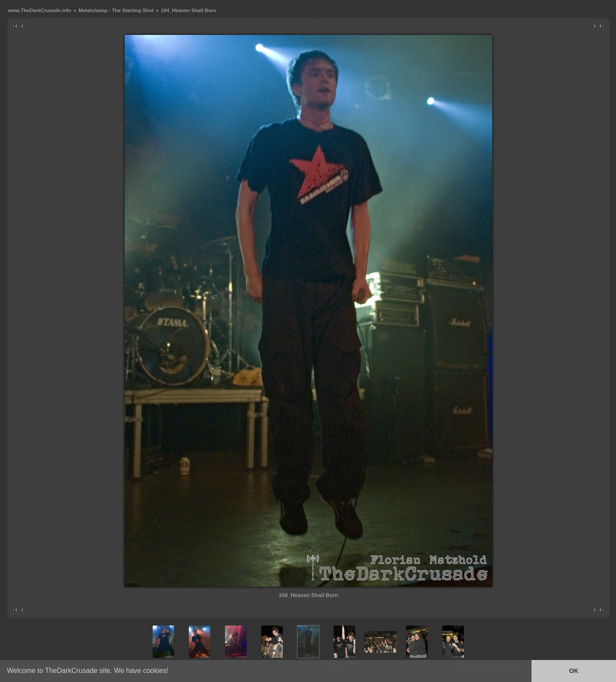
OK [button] (574, 671)
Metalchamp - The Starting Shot (116, 10)
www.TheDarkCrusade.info (39, 10)
